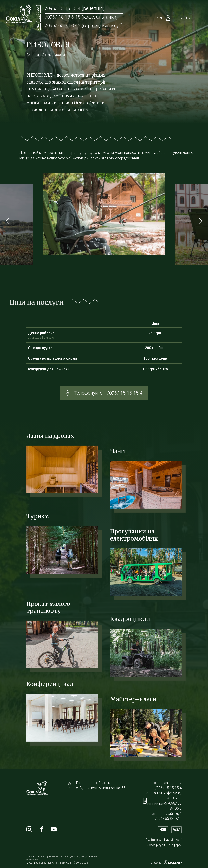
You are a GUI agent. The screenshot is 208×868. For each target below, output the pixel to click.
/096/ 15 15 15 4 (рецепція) (75, 8)
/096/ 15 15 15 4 (125, 393)
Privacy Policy (80, 857)
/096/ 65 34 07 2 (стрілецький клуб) (84, 26)
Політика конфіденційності (164, 840)
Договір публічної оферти (164, 845)
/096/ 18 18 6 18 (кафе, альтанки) (81, 17)
